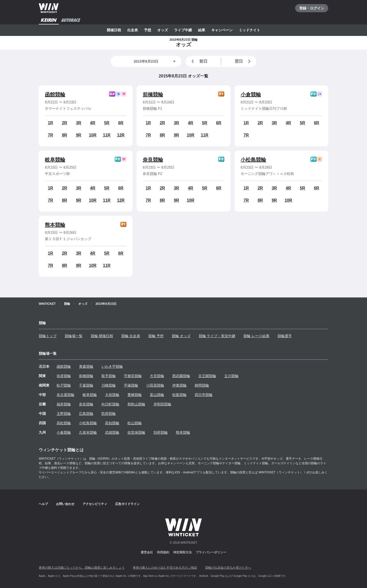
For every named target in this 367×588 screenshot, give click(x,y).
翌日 (244, 61)
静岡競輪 (202, 385)
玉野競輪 (64, 414)
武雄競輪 (112, 432)
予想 (148, 30)
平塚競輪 (131, 385)
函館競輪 (55, 94)
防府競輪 (109, 414)
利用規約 (163, 552)
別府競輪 (161, 432)
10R (93, 135)
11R (107, 135)
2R (64, 123)
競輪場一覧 (74, 336)
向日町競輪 (110, 404)
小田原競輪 (155, 385)
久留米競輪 (88, 432)
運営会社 (147, 552)
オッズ (163, 30)
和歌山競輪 (136, 404)
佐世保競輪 (136, 432)
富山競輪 (157, 395)
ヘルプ (43, 504)
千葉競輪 (86, 385)
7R (50, 135)
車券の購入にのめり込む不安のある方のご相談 (165, 568)
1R (50, 123)
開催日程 (114, 30)
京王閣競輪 (207, 376)
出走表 (133, 30)
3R (78, 123)
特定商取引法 (182, 552)
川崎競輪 (109, 385)
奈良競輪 (153, 160)
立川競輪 (231, 376)
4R (93, 123)
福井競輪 (64, 404)
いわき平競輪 (112, 366)
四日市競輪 (204, 395)
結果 (202, 30)
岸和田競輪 (162, 404)
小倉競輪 (251, 94)
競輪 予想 (156, 336)
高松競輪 (64, 423)
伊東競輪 (179, 385)
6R (121, 123)
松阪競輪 (179, 395)
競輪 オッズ (181, 336)
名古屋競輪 (65, 395)
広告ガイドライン (127, 504)
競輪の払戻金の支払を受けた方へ (228, 568)
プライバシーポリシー (211, 552)
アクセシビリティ (95, 504)
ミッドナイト (250, 30)
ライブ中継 (183, 30)
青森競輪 (86, 366)
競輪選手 (285, 336)
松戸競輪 (64, 385)
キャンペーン (222, 30)
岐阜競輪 (55, 160)
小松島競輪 (253, 160)
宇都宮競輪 (133, 376)
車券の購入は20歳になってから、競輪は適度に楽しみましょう (82, 568)
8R (64, 135)
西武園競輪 (181, 376)
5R (107, 123)
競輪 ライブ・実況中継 (217, 336)
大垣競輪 (112, 395)
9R (78, 135)
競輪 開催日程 (102, 336)
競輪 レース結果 (256, 336)
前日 (199, 61)
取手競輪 (109, 376)
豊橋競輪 (135, 395)
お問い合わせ (65, 504)
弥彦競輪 (64, 376)
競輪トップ (48, 336)
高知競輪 (112, 423)
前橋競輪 (153, 94)
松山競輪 (135, 423)
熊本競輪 (55, 225)
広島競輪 (86, 414)
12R (121, 135)
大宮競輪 (157, 376)
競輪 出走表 (131, 336)
